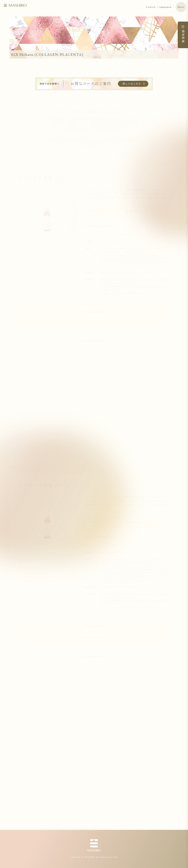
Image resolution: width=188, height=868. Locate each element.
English (151, 7)
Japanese (165, 7)
